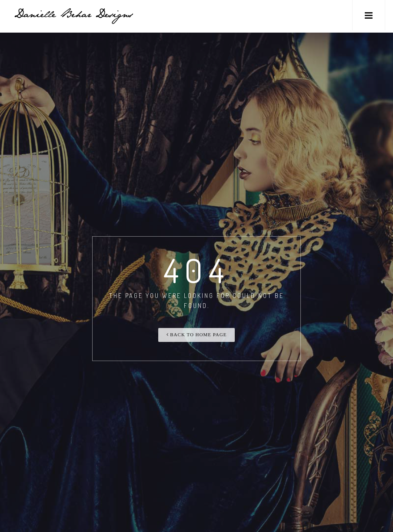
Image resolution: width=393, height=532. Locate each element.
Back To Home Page (197, 335)
